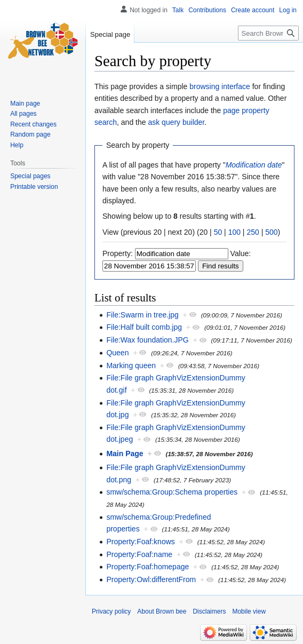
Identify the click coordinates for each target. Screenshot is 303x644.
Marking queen (131, 365)
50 (218, 232)
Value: (241, 253)
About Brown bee (162, 611)
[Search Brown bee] (268, 33)
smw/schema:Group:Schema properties (172, 492)
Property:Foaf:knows (140, 542)
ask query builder (176, 122)
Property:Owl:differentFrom (151, 579)
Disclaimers (209, 611)
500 (271, 232)
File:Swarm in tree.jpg (142, 315)
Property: (118, 253)
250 (253, 232)
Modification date (254, 165)
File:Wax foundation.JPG (147, 340)
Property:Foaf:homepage (147, 567)
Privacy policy (111, 611)
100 (234, 232)
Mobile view (249, 611)
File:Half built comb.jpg (144, 327)
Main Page (125, 454)
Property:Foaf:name (139, 554)
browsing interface (220, 86)
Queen (117, 353)
